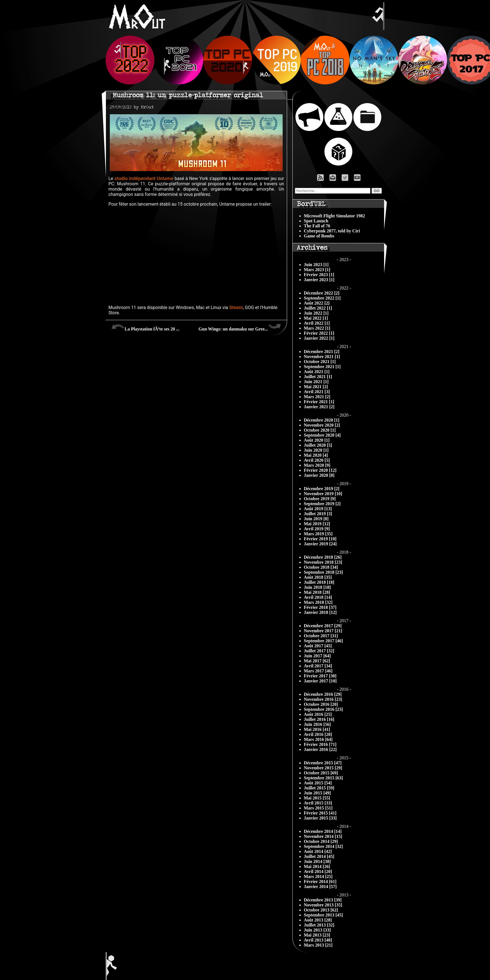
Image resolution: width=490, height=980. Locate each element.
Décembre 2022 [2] (322, 293)
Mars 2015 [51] (318, 808)
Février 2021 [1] (319, 402)
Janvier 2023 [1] (319, 280)
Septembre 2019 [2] (322, 504)
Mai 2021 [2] (316, 387)
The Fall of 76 (317, 226)
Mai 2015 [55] (317, 798)
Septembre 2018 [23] (323, 572)
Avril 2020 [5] (317, 460)
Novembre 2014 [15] (323, 836)
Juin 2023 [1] (316, 265)
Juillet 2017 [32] (319, 651)
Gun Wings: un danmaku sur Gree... (240, 327)
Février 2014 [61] (320, 881)
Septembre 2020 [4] (322, 435)
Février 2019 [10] (320, 539)
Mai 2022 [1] (316, 318)
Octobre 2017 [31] (321, 636)
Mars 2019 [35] (318, 534)
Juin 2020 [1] (316, 450)
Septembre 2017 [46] (323, 641)
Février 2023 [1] (319, 275)
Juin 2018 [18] (317, 587)
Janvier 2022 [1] (319, 338)
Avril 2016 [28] (318, 734)
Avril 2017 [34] (318, 666)
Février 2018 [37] (320, 607)
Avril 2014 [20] (318, 871)
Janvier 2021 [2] (319, 407)
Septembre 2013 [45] (323, 915)
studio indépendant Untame (144, 178)
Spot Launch (316, 221)
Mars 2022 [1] (317, 328)
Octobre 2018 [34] (321, 567)
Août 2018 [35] (318, 577)
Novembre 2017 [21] (323, 631)
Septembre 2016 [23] (323, 709)
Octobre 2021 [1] (320, 362)
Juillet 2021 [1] (318, 377)
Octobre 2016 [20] (321, 704)
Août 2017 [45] (318, 646)
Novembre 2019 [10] (323, 494)
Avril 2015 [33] (318, 803)
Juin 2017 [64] (317, 656)
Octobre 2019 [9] (320, 499)
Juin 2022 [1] (316, 313)
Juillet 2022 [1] (318, 308)
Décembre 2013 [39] (323, 900)
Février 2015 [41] (320, 813)
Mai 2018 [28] (317, 592)
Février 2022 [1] (319, 333)
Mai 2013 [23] (317, 935)
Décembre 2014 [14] (323, 831)
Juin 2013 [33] (317, 930)
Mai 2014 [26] (317, 866)
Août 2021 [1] (317, 372)
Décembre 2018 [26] (323, 557)
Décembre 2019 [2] (322, 489)
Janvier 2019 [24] (320, 544)
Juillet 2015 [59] (319, 788)
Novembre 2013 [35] (323, 905)
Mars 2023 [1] (317, 270)
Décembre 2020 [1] (322, 420)
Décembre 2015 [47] (323, 763)
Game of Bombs (319, 236)
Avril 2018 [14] (318, 597)
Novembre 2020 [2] (322, 425)
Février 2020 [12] (320, 470)
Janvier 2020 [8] (319, 475)
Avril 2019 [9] (317, 529)
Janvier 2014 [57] (320, 887)
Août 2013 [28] (318, 920)
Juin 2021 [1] (316, 382)
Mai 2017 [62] (317, 661)
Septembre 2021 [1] (322, 367)
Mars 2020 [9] (317, 465)
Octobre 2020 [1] (320, 430)
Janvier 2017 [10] (320, 681)
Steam (236, 307)
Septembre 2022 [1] (322, 298)
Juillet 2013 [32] (319, 925)
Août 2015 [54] (318, 783)
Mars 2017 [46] (318, 671)
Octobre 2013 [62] (321, 910)
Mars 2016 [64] (318, 739)
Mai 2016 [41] (317, 729)
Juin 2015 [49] (317, 793)
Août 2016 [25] (318, 714)
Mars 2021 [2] (317, 397)
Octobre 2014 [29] (321, 841)
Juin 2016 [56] (317, 724)
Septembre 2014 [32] (323, 846)
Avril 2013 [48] (318, 940)
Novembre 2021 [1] (322, 357)
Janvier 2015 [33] (320, 818)
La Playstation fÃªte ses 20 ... (145, 327)
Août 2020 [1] (317, 440)
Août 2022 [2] (317, 303)
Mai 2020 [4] (316, 455)
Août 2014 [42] (318, 851)
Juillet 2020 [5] (318, 445)
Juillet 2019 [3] (318, 514)
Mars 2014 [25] (318, 876)
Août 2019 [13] (318, 509)
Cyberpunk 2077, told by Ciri (332, 231)
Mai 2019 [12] (317, 524)
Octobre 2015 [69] (321, 773)
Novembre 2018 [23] (323, 562)
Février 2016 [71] (320, 744)
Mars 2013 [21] (318, 945)
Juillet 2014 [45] (319, 856)
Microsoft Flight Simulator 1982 (334, 216)
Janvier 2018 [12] (320, 612)
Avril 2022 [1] (317, 323)
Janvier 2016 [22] (320, 749)
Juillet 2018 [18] (319, 582)
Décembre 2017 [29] (323, 626)
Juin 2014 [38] (317, 861)
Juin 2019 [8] (316, 519)
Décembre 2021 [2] (322, 352)
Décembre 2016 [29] (323, 694)
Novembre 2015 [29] (323, 768)
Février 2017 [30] (320, 676)
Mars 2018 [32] (318, 602)
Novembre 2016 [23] (323, 699)
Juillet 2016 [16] (319, 719)
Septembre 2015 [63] (323, 778)
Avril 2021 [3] (317, 392)
